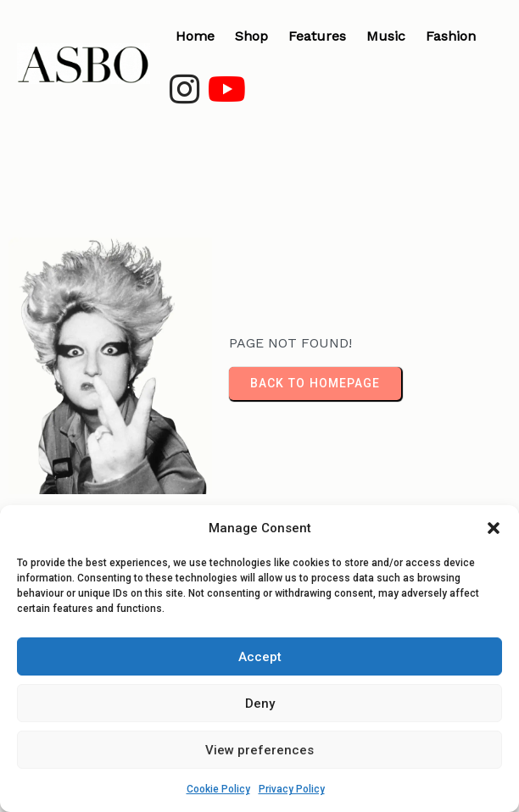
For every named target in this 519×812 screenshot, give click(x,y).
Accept (260, 657)
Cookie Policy (218, 789)
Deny (260, 704)
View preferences (259, 750)
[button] (494, 528)
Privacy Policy (292, 789)
